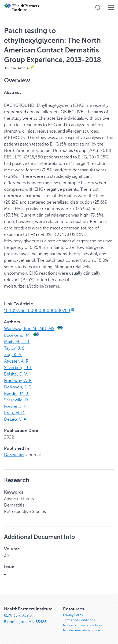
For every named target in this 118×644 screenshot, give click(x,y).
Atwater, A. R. (17, 361)
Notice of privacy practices (83, 625)
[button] (98, 8)
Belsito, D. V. (16, 374)
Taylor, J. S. (15, 348)
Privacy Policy (73, 615)
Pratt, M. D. (15, 413)
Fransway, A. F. (18, 381)
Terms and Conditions (79, 620)
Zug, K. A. (13, 355)
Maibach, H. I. (17, 342)
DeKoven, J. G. (18, 387)
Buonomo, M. (17, 335)
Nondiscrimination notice (82, 630)
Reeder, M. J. (16, 394)
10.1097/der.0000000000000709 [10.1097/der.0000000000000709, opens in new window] (40, 311)
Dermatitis (14, 455)
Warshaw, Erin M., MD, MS (29, 329)
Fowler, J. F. (15, 406)
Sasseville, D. (16, 400)
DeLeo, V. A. (16, 419)
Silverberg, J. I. (18, 368)
